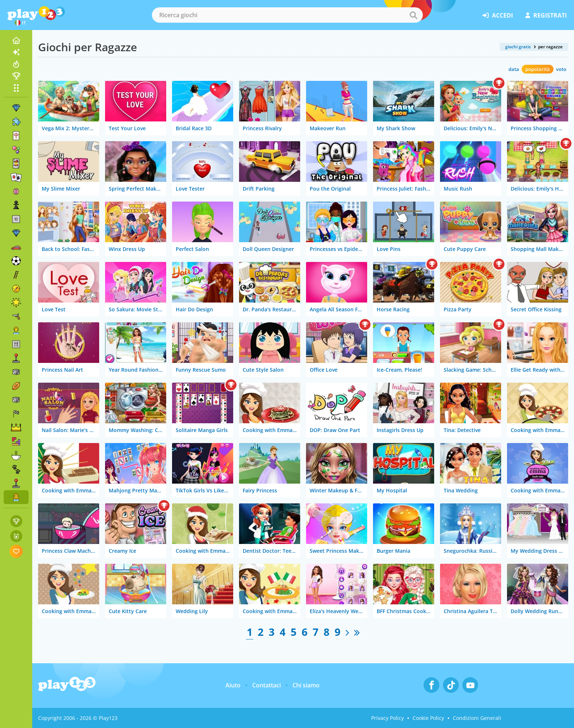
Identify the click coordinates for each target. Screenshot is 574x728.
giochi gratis (518, 47)
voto (561, 69)
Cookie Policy (428, 718)
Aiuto (233, 685)
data (514, 69)
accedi (498, 15)
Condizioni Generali (477, 718)
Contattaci (266, 685)
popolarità (538, 69)
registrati (546, 15)
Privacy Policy (387, 718)
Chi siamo (306, 685)
